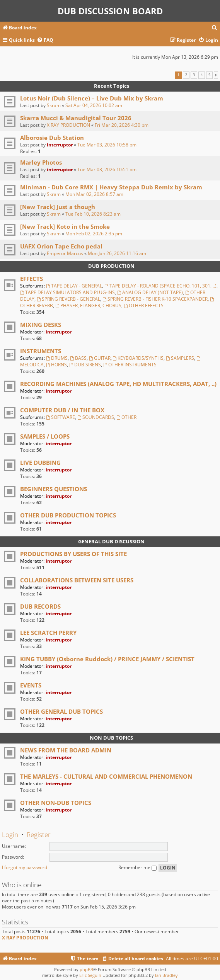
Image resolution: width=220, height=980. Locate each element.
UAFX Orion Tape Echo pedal (61, 246)
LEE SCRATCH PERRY (48, 633)
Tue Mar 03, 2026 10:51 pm (107, 169)
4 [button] (202, 75)
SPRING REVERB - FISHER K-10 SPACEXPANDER (155, 299)
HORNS (56, 365)
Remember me (137, 867)
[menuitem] (215, 28)
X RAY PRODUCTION (68, 125)
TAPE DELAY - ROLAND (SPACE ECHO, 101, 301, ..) (160, 286)
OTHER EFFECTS (144, 305)
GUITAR (100, 358)
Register (39, 835)
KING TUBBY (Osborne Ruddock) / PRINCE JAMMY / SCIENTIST (107, 659)
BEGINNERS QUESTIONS (54, 489)
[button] (216, 75)
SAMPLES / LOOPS (45, 436)
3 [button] (194, 75)
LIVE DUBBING (40, 463)
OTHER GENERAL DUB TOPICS (61, 711)
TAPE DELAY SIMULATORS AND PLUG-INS (67, 292)
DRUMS (57, 358)
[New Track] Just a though (58, 207)
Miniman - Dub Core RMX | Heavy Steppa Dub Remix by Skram (111, 187)
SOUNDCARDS (96, 417)
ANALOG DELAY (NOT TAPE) (150, 292)
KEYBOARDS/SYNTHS (138, 358)
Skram (54, 105)
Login (10, 835)
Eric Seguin (90, 975)
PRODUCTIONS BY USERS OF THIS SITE (73, 554)
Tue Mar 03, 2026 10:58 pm (107, 145)
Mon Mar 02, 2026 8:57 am (94, 194)
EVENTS (31, 685)
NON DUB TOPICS (111, 738)
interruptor (60, 145)
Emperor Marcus (65, 253)
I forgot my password (25, 867)
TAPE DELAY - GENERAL (74, 286)
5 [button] (209, 75)
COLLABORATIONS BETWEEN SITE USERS (77, 580)
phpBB (86, 969)
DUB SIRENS (85, 365)
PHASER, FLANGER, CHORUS (88, 305)
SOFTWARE (61, 417)
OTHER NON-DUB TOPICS (56, 803)
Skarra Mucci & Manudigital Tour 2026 (76, 118)
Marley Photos (41, 162)
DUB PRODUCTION (111, 266)
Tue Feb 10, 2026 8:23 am (93, 214)
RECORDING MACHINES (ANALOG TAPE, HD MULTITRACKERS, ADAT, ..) (118, 384)
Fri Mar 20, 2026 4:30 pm (122, 125)
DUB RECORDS (40, 606)
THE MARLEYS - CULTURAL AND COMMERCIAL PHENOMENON (106, 776)
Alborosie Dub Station (52, 138)
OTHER (126, 417)
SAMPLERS (180, 358)
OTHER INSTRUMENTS (130, 365)
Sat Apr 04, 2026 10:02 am (94, 105)
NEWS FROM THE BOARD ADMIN (66, 750)
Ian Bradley (166, 975)
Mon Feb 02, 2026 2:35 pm (94, 234)
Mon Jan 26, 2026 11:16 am (117, 253)
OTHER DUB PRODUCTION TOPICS (68, 515)
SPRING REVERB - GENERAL (68, 299)
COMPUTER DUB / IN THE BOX (62, 410)
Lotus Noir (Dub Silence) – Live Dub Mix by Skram (92, 98)
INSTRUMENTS (41, 351)
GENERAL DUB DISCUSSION (111, 541)
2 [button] (186, 75)
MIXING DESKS (41, 325)
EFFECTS (32, 279)
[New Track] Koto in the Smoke (65, 226)
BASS (78, 358)
